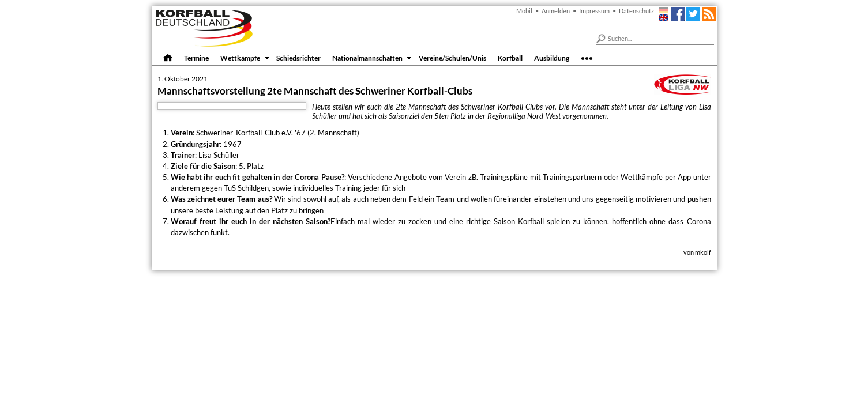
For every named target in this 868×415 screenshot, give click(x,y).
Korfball (510, 58)
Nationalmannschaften (367, 58)
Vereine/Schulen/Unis (452, 58)
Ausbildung (552, 58)
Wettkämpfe (240, 58)
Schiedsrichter (298, 58)
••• (587, 58)
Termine (196, 58)
